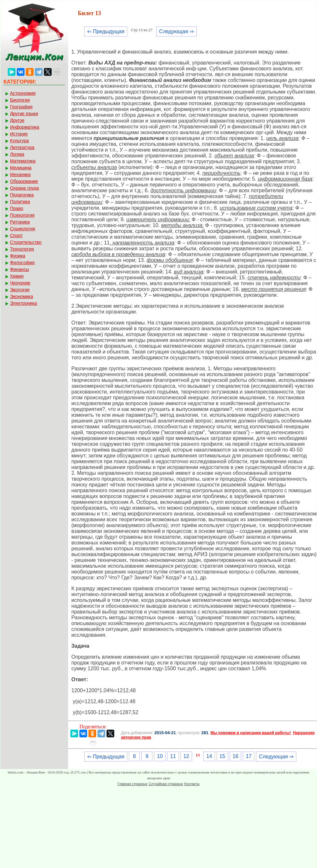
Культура (19, 141)
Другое (17, 120)
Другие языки (24, 114)
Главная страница (132, 784)
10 (160, 756)
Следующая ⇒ (176, 31)
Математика (23, 161)
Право (17, 208)
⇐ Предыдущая (106, 31)
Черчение (20, 283)
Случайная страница (166, 784)
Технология (22, 249)
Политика (20, 202)
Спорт (16, 235)
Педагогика (22, 195)
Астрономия (23, 93)
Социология (23, 229)
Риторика (20, 222)
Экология (20, 290)
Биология (20, 100)
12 (186, 756)
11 (173, 756)
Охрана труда (24, 188)
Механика (20, 175)
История (19, 134)
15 (222, 756)
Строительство (26, 242)
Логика (17, 154)
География (21, 107)
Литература (22, 147)
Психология (22, 215)
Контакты (192, 784)
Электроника (24, 303)
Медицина (21, 168)
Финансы (20, 269)
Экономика (21, 296)
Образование (24, 181)
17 (249, 756)
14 (209, 756)
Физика (18, 256)
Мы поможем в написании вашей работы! (251, 733)
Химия (17, 276)
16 (236, 756)
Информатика (25, 127)
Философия (22, 263)
